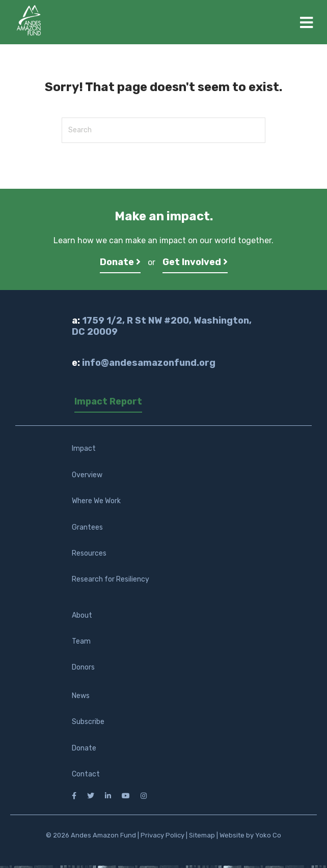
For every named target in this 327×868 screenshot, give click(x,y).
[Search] (163, 130)
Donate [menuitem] (84, 748)
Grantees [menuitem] (87, 527)
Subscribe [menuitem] (88, 722)
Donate (120, 262)
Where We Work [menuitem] (96, 501)
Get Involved (195, 262)
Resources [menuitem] (89, 553)
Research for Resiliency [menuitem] (111, 579)
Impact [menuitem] (84, 449)
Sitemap (202, 835)
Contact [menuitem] (86, 774)
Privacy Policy (162, 835)
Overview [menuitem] (87, 475)
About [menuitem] (82, 615)
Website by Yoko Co (250, 835)
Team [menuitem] (81, 641)
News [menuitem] (81, 696)
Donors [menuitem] (83, 667)
